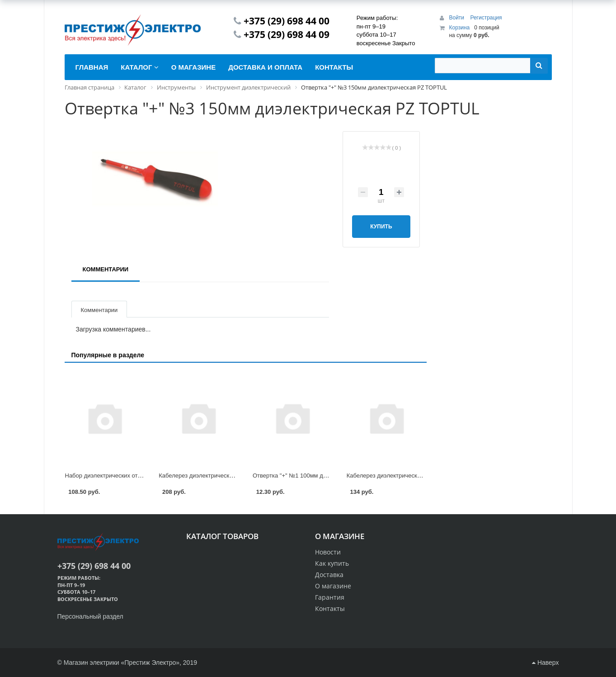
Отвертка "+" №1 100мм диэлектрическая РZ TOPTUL (326, 476)
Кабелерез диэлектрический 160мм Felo (402, 476)
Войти (457, 18)
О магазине (333, 586)
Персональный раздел (90, 616)
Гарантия (330, 597)
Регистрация (486, 18)
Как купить (332, 563)
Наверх (545, 663)
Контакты (330, 608)
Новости (328, 552)
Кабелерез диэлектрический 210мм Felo (214, 476)
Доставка (329, 575)
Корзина (459, 28)
